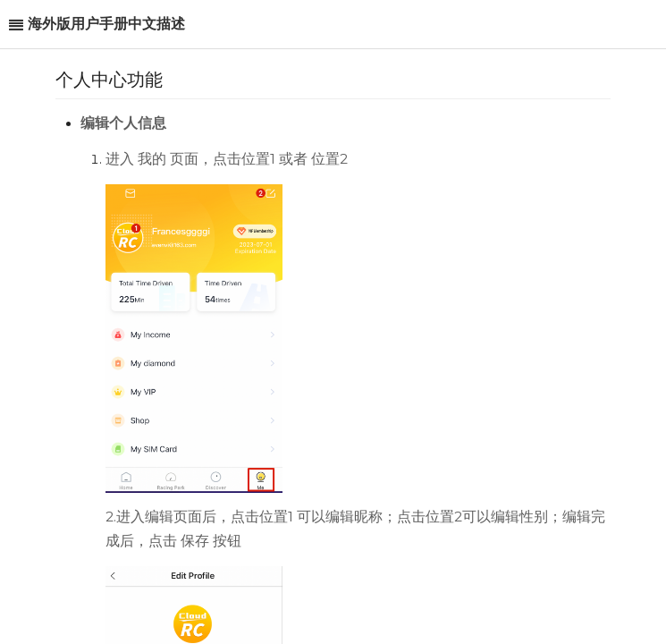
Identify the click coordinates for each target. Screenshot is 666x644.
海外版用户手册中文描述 (106, 24)
